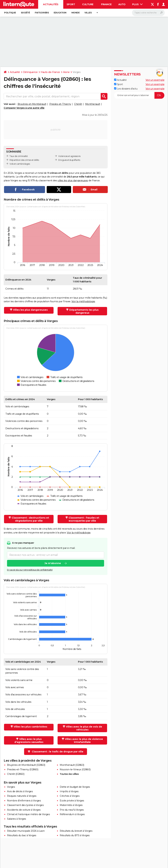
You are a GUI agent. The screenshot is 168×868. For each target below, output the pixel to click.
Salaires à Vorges (17, 819)
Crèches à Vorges (70, 796)
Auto (122, 4)
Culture (88, 4)
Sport (71, 4)
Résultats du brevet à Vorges (76, 831)
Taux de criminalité (19, 156)
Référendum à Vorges (72, 814)
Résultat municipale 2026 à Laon (26, 831)
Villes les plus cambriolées (30, 727)
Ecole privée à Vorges (72, 801)
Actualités (51, 4)
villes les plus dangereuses (73, 180)
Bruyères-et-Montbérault (32, 104)
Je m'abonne (53, 563)
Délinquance (30, 72)
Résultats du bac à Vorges (22, 835)
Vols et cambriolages (20, 164)
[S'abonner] (139, 95)
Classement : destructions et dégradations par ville (30, 519)
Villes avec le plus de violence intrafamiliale (84, 741)
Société (25, 13)
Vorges (11, 787)
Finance (106, 4)
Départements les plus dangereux (84, 311)
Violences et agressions (69, 156)
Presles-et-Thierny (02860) (23, 769)
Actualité (15, 72)
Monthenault (93, 104)
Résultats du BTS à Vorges (75, 835)
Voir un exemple (155, 80)
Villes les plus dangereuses (30, 310)
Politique (10, 13)
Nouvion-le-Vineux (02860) (75, 769)
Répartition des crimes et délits (24, 160)
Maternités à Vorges (71, 805)
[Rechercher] (148, 13)
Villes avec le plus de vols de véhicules (84, 728)
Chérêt (78, 104)
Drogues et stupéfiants (69, 160)
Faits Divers (42, 13)
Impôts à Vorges (69, 791)
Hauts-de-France (50, 72)
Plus (137, 4)
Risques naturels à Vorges (22, 796)
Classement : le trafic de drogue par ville (58, 752)
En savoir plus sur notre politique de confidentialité (30, 570)
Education (60, 13)
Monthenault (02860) (72, 765)
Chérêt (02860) (16, 774)
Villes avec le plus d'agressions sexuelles (29, 741)
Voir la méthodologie (83, 301)
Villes (88, 13)
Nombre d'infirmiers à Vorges (24, 801)
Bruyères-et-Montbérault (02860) (26, 765)
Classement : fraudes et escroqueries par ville (84, 519)
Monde (76, 13)
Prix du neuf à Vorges (72, 810)
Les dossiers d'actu (126, 89)
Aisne (66, 72)
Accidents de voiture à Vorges (24, 810)
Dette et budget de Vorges (75, 787)
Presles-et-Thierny (60, 104)
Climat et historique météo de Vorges (28, 814)
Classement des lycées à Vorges (25, 805)
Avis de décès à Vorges (20, 791)
